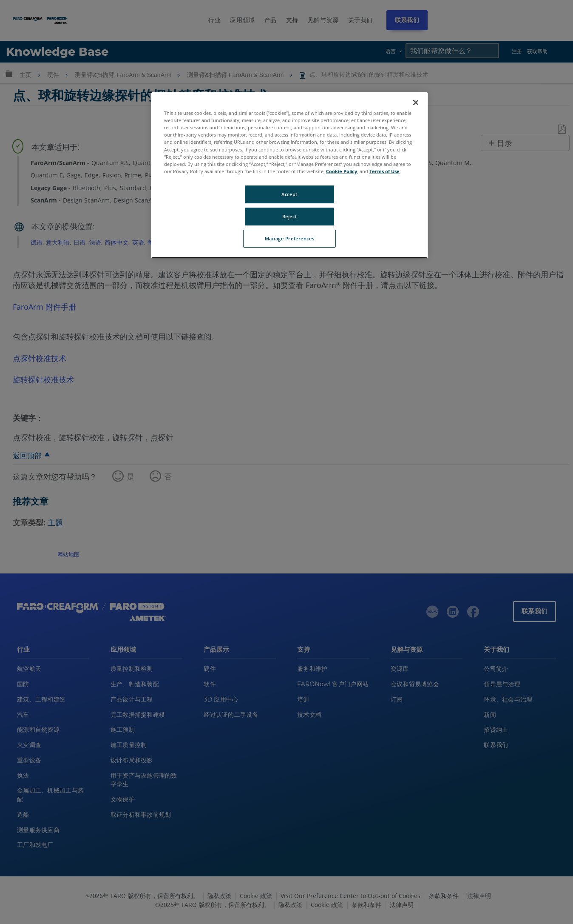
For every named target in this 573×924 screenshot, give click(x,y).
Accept (289, 194)
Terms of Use (384, 171)
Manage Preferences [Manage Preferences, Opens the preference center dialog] (289, 238)
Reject (289, 216)
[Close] (416, 103)
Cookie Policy (342, 171)
